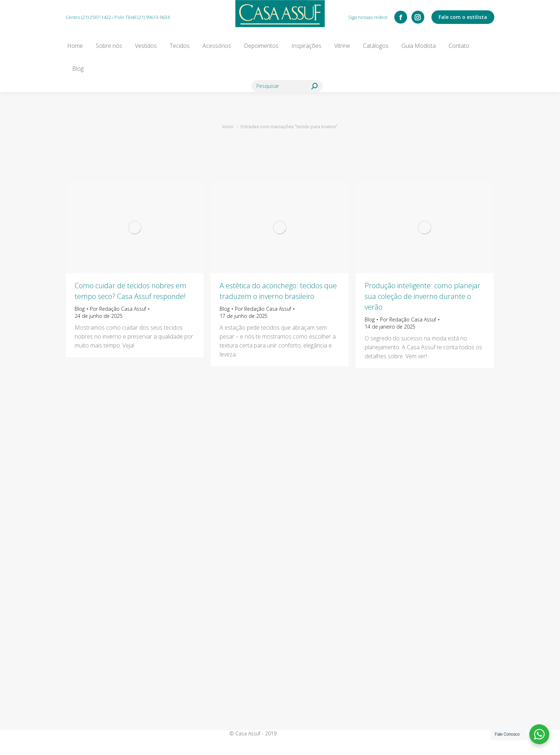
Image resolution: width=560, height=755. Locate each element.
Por (118, 309)
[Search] (287, 86)
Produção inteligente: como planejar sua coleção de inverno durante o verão (422, 296)
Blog (80, 309)
